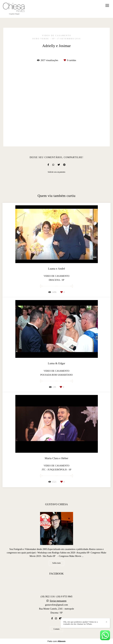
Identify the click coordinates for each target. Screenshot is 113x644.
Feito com (56, 641)
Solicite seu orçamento (56, 172)
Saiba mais (56, 563)
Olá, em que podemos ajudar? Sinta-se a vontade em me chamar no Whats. (80, 623)
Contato (56, 629)
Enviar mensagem (58, 601)
